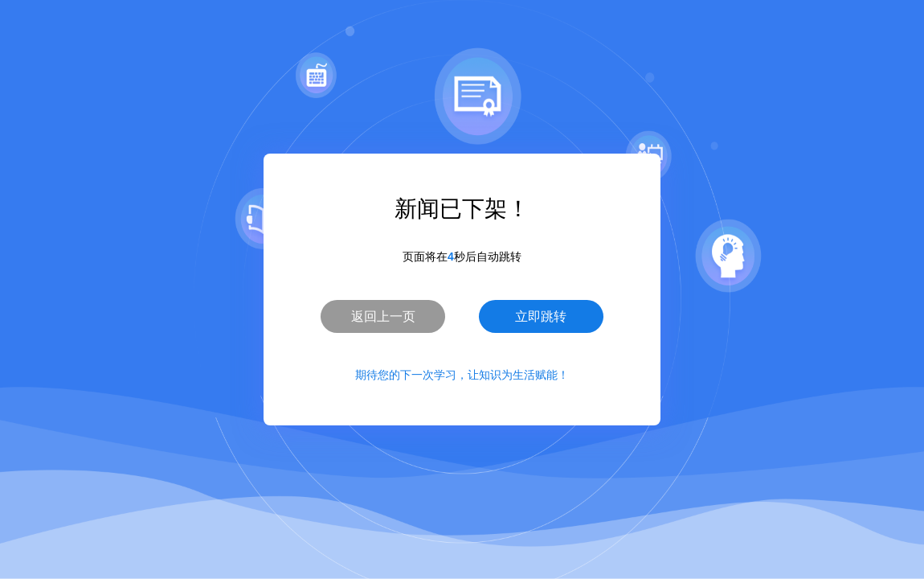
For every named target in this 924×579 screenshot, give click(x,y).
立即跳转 (541, 316)
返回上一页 (383, 316)
